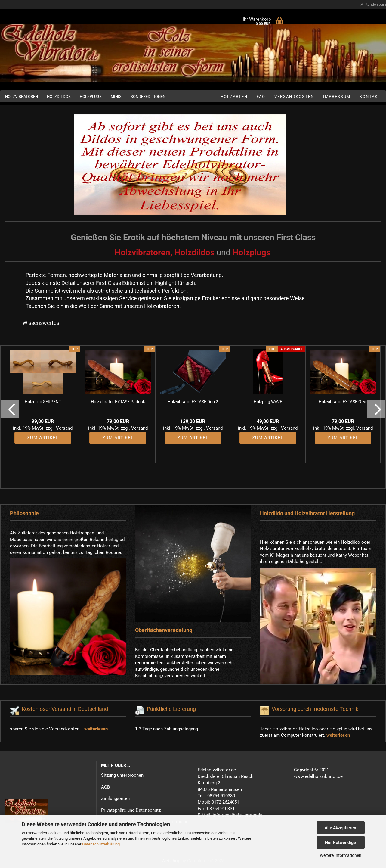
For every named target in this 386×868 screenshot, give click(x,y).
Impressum (337, 96)
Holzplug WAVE (268, 402)
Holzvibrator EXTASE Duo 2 (193, 402)
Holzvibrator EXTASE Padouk (118, 402)
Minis (116, 96)
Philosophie (24, 513)
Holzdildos (59, 96)
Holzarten (234, 96)
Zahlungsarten (115, 798)
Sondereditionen (148, 96)
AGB (105, 787)
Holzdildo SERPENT (43, 402)
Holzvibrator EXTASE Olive (343, 402)
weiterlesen (96, 729)
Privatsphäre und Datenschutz (131, 810)
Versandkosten (294, 96)
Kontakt (370, 96)
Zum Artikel (43, 438)
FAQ (261, 96)
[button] (10, 409)
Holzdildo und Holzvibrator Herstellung (307, 513)
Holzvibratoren (22, 96)
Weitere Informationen (341, 855)
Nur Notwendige (340, 842)
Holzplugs (91, 96)
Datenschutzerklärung (101, 844)
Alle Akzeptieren (340, 828)
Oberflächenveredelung (164, 630)
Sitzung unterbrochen (122, 775)
